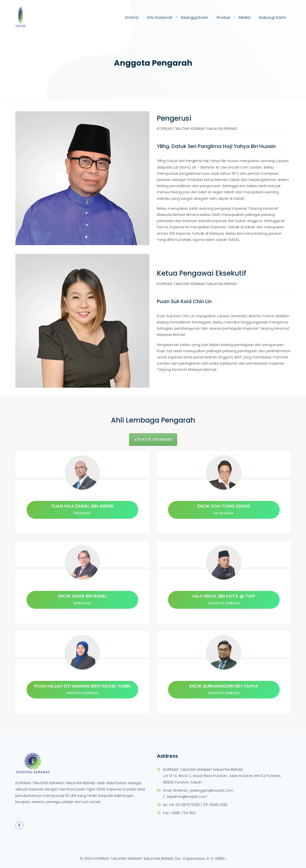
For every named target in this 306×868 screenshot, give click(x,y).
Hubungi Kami (272, 17)
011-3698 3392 (215, 805)
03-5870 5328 (187, 805)
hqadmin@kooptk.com (187, 797)
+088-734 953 (183, 813)
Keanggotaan (195, 17)
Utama (132, 17)
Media (244, 17)
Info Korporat (160, 17)
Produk (223, 17)
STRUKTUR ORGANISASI (153, 439)
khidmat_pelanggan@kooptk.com (203, 790)
